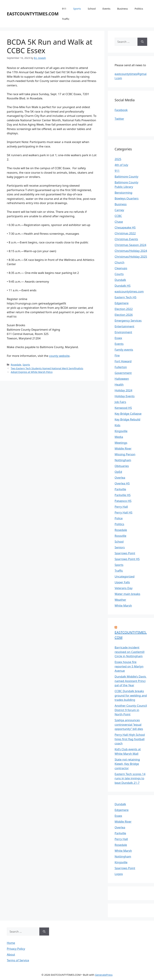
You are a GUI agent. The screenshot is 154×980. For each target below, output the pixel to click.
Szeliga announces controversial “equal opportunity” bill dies (129, 724)
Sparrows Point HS (127, 559)
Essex (118, 338)
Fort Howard (123, 361)
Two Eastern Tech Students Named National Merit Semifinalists (47, 368)
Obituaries (122, 466)
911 (64, 9)
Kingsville (121, 431)
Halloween (122, 379)
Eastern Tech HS (126, 297)
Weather (120, 600)
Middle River (123, 448)
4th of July (121, 165)
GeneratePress (104, 975)
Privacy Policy (16, 949)
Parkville (120, 489)
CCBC (118, 216)
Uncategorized (125, 576)
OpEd (118, 472)
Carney (119, 210)
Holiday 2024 (124, 390)
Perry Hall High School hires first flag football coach (130, 739)
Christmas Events (126, 239)
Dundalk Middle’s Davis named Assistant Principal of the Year (131, 681)
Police (119, 518)
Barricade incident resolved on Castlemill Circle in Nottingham (130, 652)
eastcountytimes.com (129, 291)
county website (59, 356)
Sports (77, 9)
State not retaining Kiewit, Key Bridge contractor (127, 764)
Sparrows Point (125, 553)
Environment (123, 332)
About (11, 954)
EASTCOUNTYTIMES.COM (33, 14)
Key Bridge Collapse (128, 414)
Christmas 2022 (125, 233)
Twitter (119, 119)
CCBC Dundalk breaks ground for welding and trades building (131, 695)
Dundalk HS (123, 286)
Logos (119, 874)
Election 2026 (124, 315)
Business (122, 9)
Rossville (121, 536)
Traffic (66, 19)
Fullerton (121, 367)
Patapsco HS (123, 501)
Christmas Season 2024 (130, 245)
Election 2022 (124, 309)
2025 (118, 159)
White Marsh (123, 605)
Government (123, 373)
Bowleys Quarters (127, 198)
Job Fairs (120, 402)
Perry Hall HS (124, 512)
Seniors (120, 547)
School (92, 9)
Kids (118, 425)
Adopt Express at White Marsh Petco (32, 372)
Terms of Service (18, 960)
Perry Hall (121, 507)
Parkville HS (123, 495)
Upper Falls (122, 582)
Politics (139, 9)
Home (11, 943)
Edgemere (122, 303)
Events (106, 9)
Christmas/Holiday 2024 (131, 251)
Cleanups (121, 268)
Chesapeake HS (125, 227)
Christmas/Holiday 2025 (131, 257)
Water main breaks (127, 594)
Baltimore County (126, 176)
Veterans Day (124, 588)
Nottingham (123, 460)
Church (120, 262)
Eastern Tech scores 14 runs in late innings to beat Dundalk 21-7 (130, 778)
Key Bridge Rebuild (128, 419)
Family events (124, 350)
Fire (117, 355)
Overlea (120, 478)
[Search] (142, 42)
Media (119, 437)
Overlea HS (122, 483)
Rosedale (16, 365)
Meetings (121, 443)
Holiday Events (125, 396)
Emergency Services (128, 320)
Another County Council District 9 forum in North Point (131, 710)
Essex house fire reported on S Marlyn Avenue (129, 666)
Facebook (121, 110)
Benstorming (124, 193)
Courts (119, 274)
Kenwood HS (123, 408)
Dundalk (120, 280)
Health (119, 384)
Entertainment (124, 326)
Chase (119, 222)
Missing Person (125, 454)
